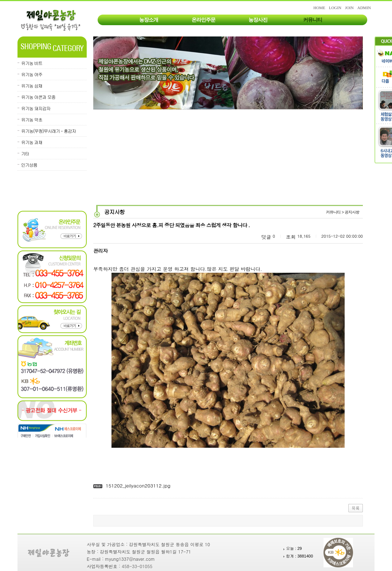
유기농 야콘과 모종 (38, 97)
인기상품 (29, 165)
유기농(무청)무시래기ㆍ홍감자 (48, 131)
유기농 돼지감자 (36, 108)
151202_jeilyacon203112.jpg (138, 485)
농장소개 (149, 20)
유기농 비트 (32, 63)
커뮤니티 (313, 20)
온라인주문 (203, 20)
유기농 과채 (32, 142)
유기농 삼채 (32, 86)
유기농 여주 (32, 74)
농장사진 (258, 20)
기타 (25, 153)
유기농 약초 (32, 119)
